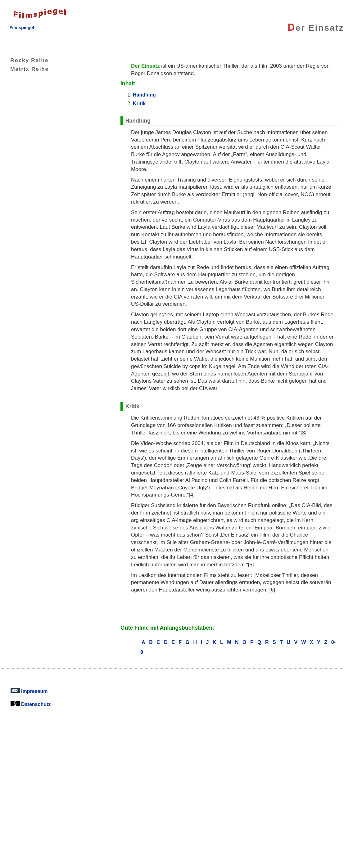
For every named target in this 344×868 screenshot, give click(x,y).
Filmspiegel (22, 28)
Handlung (144, 95)
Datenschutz (31, 704)
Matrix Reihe (25, 69)
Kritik (139, 103)
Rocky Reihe (25, 60)
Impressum (29, 691)
